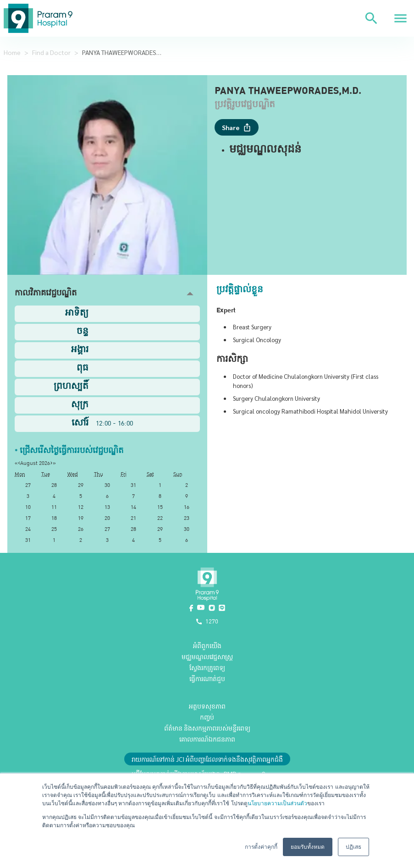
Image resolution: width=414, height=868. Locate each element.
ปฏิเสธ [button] (353, 847)
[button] (107, 294)
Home (12, 52)
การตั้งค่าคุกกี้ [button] (261, 847)
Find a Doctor (51, 52)
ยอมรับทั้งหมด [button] (308, 847)
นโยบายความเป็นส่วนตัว (277, 803)
